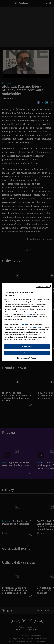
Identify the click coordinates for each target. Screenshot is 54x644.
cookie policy (32, 314)
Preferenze (27, 347)
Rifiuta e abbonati (43, 286)
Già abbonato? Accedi (27, 358)
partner (36, 327)
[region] (27, 322)
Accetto (27, 353)
